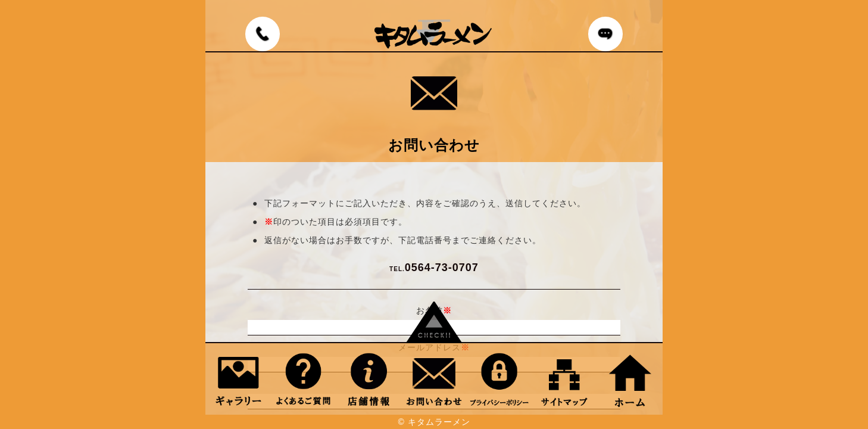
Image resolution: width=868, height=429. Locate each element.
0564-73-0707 (434, 268)
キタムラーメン (439, 422)
